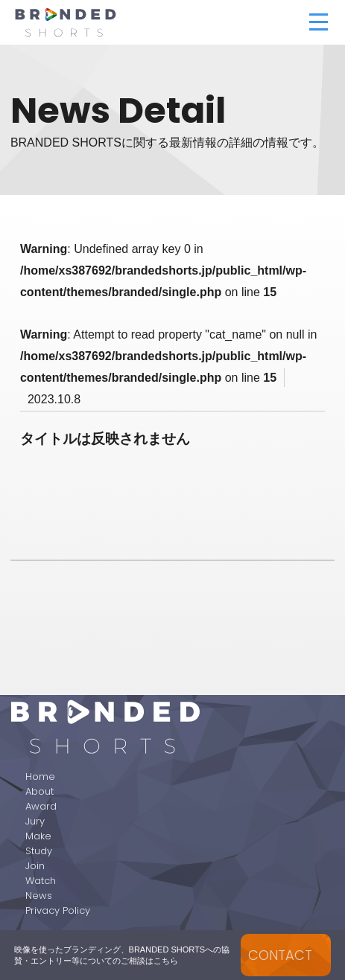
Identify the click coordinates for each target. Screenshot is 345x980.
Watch (41, 881)
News (39, 896)
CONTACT (280, 955)
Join (35, 866)
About (39, 791)
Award (41, 806)
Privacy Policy (58, 910)
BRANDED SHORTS (137, 22)
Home (40, 776)
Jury (35, 821)
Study (39, 851)
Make (38, 836)
